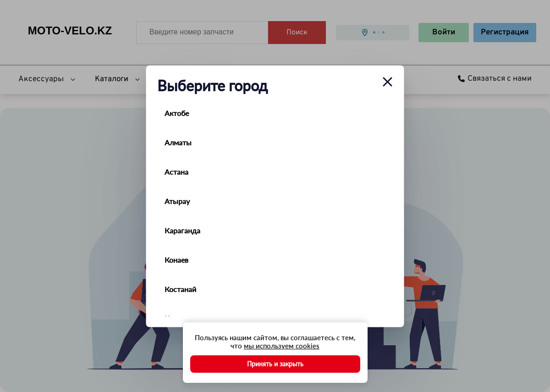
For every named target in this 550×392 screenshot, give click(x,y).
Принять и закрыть (275, 364)
